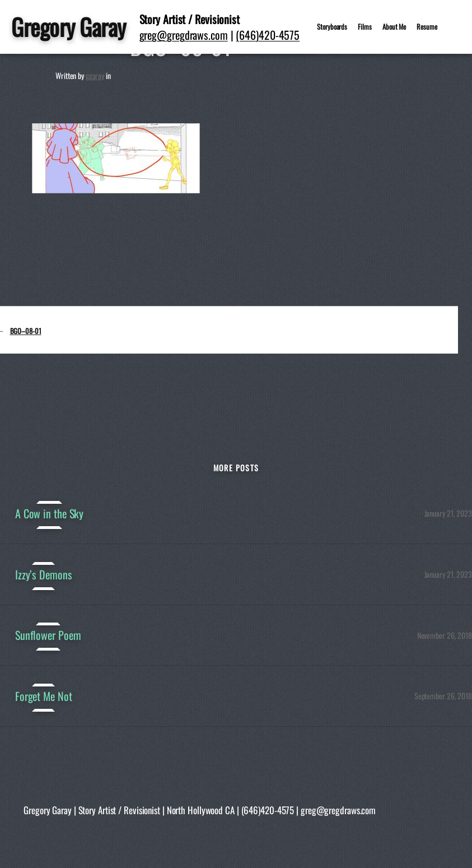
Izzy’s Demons (44, 575)
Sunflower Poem (48, 635)
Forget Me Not (44, 696)
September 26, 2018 (443, 696)
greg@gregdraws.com (184, 35)
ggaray (95, 75)
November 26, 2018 (445, 635)
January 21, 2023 (448, 513)
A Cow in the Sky (49, 514)
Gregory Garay (69, 27)
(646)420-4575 (268, 35)
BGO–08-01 (26, 331)
